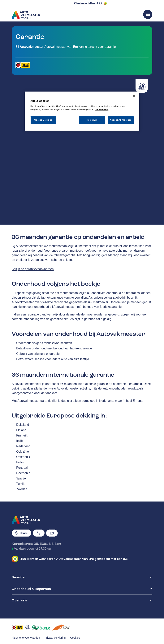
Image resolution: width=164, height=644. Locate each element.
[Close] (134, 96)
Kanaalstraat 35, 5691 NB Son (36, 544)
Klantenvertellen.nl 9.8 (88, 3)
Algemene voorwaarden (26, 638)
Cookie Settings (43, 120)
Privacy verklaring (55, 638)
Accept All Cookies (121, 120)
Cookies (75, 638)
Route (22, 533)
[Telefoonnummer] (39, 533)
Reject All (92, 120)
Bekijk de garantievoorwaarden (33, 269)
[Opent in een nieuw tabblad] (23, 65)
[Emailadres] (52, 533)
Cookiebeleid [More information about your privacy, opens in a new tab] (102, 110)
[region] (82, 111)
